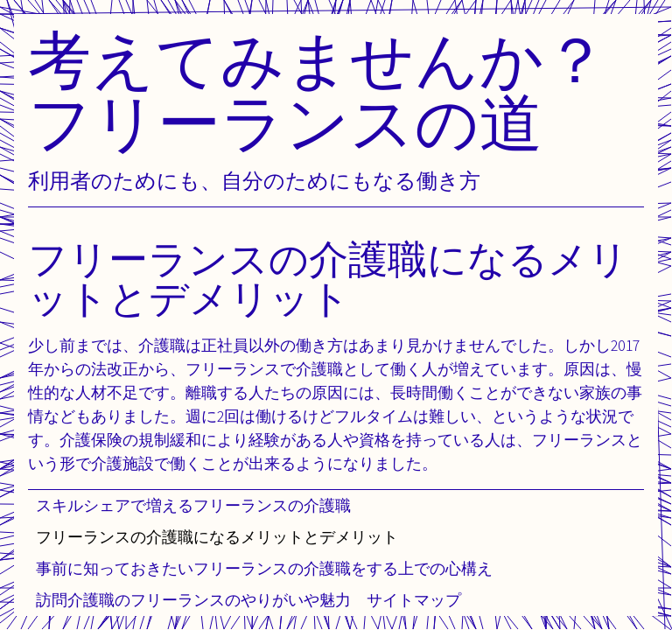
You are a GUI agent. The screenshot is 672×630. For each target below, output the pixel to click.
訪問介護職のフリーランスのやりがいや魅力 (193, 600)
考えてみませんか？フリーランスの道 (318, 91)
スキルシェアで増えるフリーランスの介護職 (193, 505)
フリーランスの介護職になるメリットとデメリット (217, 537)
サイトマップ (414, 600)
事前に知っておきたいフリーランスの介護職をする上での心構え (264, 568)
